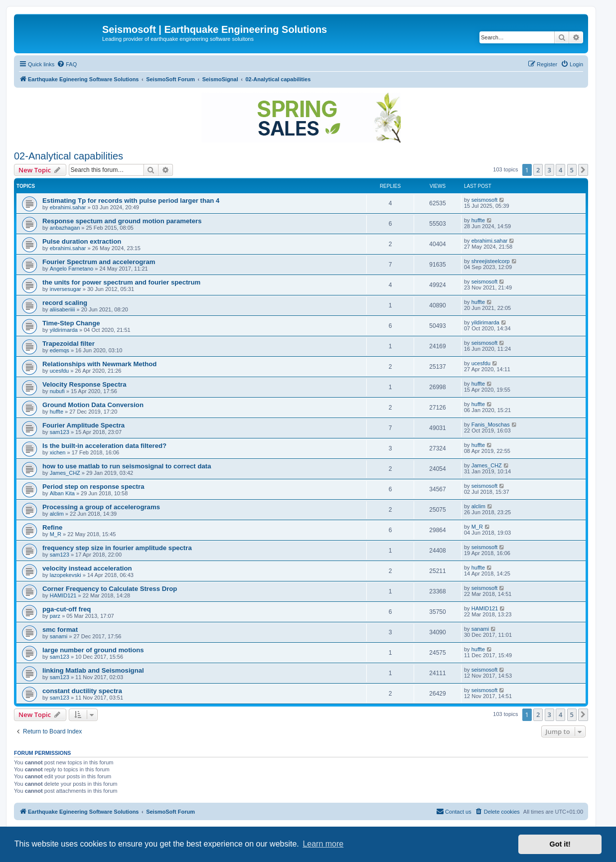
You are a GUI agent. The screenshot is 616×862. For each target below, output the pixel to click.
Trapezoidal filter (69, 344)
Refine (52, 527)
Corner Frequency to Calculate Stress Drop (110, 589)
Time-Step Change (71, 323)
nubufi (57, 391)
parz (55, 616)
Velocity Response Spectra (84, 384)
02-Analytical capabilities (69, 156)
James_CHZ (65, 473)
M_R (56, 534)
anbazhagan (65, 228)
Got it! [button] (560, 844)
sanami (59, 636)
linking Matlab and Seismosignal (93, 670)
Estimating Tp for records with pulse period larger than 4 (131, 201)
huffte (478, 220)
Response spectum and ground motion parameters (122, 221)
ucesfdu (60, 371)
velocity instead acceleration (87, 568)
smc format (60, 630)
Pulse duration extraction (82, 241)
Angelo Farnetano (72, 269)
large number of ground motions (93, 650)
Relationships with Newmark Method (99, 364)
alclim (57, 514)
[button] (583, 170)
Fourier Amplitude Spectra (83, 425)
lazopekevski (66, 575)
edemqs (60, 350)
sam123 (60, 432)
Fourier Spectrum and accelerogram (99, 262)
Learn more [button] (323, 844)
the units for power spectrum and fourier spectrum (121, 282)
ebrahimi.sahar (68, 207)
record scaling (65, 303)
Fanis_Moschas (491, 425)
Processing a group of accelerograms (101, 507)
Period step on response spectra (93, 487)
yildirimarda (64, 330)
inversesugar (66, 289)
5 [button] (572, 170)
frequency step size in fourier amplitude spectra (117, 548)
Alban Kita (62, 493)
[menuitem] (67, 64)
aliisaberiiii (63, 309)
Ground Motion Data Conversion (93, 405)
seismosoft (485, 200)
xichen (58, 452)
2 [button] (538, 170)
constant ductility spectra (82, 691)
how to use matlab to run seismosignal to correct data (127, 466)
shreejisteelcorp (491, 261)
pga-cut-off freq (67, 609)
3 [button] (549, 170)
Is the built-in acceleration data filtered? (104, 446)
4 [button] (560, 170)
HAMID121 (63, 595)
